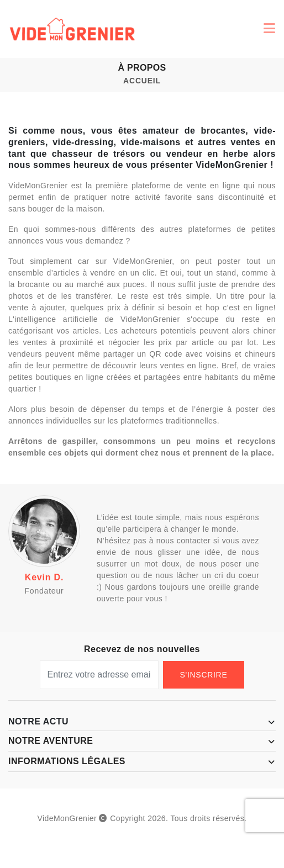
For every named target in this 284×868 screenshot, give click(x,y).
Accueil (142, 81)
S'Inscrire (204, 675)
